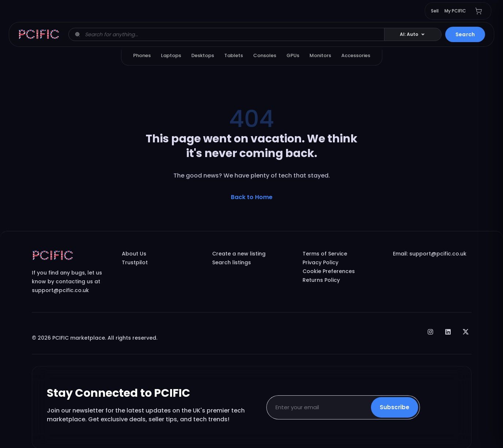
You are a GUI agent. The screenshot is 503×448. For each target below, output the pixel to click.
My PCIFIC (455, 11)
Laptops (171, 55)
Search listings (232, 262)
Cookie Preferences (329, 271)
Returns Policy (321, 280)
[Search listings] (232, 34)
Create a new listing (239, 254)
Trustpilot (135, 262)
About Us (134, 254)
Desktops (203, 55)
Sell (435, 11)
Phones (142, 55)
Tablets (234, 55)
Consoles (265, 55)
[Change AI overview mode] (413, 34)
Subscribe (395, 407)
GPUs (293, 55)
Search (465, 34)
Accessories (356, 55)
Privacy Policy (320, 262)
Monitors (320, 55)
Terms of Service (325, 254)
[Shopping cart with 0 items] (478, 11)
